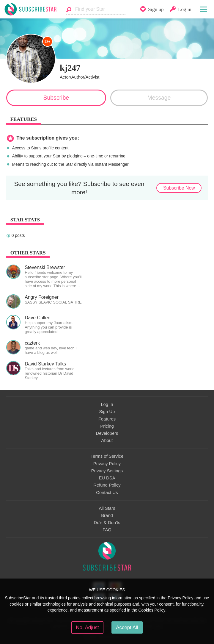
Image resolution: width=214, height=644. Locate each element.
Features (107, 419)
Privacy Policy (107, 464)
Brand (107, 515)
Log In (107, 404)
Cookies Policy (152, 610)
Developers (107, 433)
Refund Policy (107, 485)
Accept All (127, 627)
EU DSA (107, 478)
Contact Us (107, 493)
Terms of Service (107, 456)
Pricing (107, 426)
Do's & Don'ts (107, 523)
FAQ (107, 530)
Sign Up (107, 412)
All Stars (107, 508)
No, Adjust (87, 627)
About (107, 440)
